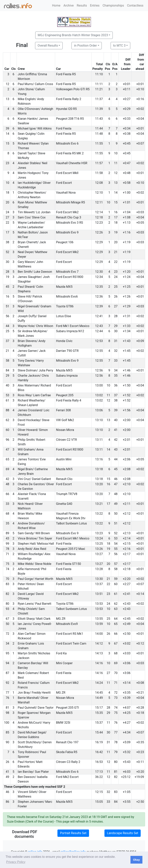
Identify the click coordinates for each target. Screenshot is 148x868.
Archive (69, 5)
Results (82, 5)
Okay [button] (136, 860)
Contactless (135, 5)
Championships (113, 5)
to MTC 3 (119, 46)
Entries (95, 5)
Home (56, 5)
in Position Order (85, 46)
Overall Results (48, 46)
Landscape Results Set (123, 833)
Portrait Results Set (73, 833)
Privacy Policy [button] (16, 862)
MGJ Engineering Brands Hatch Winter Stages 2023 (73, 35)
